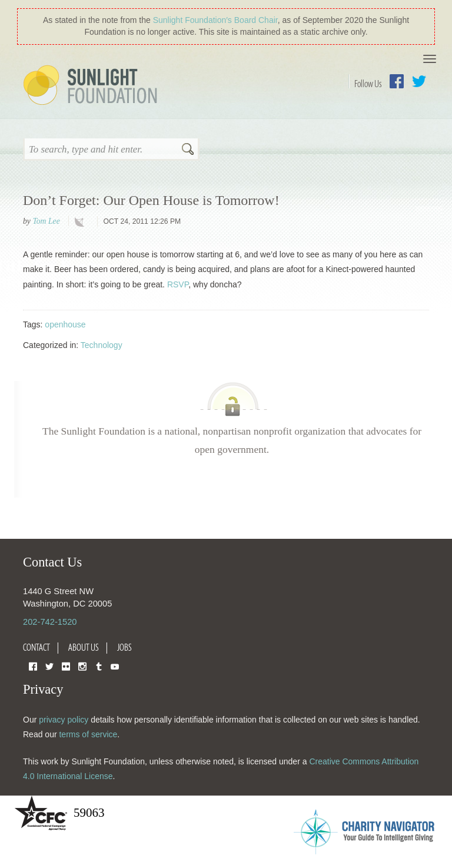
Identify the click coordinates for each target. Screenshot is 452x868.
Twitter (419, 81)
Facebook (397, 81)
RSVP (178, 284)
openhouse (65, 324)
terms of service (88, 734)
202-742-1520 (50, 622)
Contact (36, 647)
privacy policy (64, 720)
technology (82, 222)
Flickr (66, 666)
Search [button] (188, 150)
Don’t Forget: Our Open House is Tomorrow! (151, 200)
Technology (102, 345)
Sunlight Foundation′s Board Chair (215, 20)
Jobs (124, 647)
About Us (84, 647)
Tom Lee (46, 221)
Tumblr (99, 666)
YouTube (115, 666)
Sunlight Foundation (92, 86)
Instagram (82, 666)
